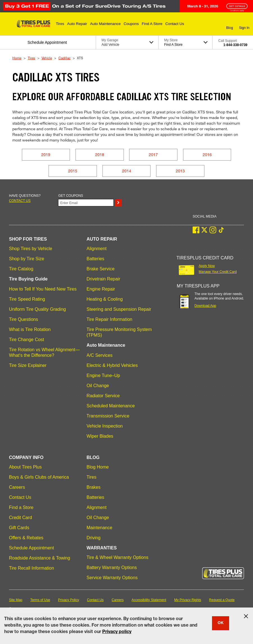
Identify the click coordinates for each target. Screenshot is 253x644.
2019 (46, 155)
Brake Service (101, 269)
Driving (94, 538)
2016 (207, 155)
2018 (100, 155)
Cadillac (64, 58)
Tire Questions (23, 319)
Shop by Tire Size (27, 259)
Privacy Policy (69, 600)
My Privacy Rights (188, 600)
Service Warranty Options (112, 578)
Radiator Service (103, 396)
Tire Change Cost (27, 340)
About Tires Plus (25, 467)
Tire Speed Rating (27, 299)
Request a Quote (222, 600)
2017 (153, 155)
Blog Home (98, 467)
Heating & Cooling (105, 299)
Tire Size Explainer (28, 365)
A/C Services (99, 355)
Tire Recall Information (31, 568)
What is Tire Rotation (30, 329)
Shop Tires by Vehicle (31, 249)
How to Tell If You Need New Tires (43, 289)
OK (221, 623)
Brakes (94, 487)
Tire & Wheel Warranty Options (117, 557)
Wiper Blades (100, 436)
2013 (180, 171)
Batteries (95, 259)
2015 (73, 171)
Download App (205, 306)
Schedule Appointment (31, 548)
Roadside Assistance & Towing (40, 558)
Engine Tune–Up (103, 375)
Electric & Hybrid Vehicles (112, 365)
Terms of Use (40, 600)
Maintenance (99, 528)
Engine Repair (101, 289)
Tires (31, 58)
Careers (17, 487)
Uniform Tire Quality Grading (37, 309)
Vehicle (47, 58)
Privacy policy (117, 632)
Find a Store (21, 507)
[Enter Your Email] (86, 203)
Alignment (96, 249)
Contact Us (20, 497)
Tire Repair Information (109, 319)
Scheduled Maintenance (111, 406)
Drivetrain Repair (103, 279)
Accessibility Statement (149, 600)
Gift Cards (19, 528)
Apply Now (207, 266)
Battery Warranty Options (112, 568)
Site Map (16, 600)
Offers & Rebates (26, 538)
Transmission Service (108, 416)
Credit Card (20, 518)
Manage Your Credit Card (218, 272)
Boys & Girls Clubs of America (39, 477)
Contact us (20, 201)
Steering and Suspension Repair (119, 309)
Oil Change (98, 386)
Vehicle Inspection (105, 426)
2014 (127, 171)
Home (17, 58)
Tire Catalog (21, 269)
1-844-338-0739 (235, 45)
